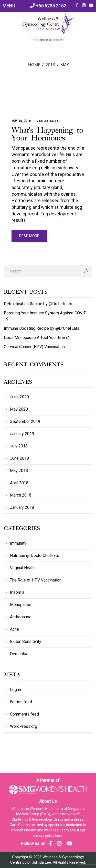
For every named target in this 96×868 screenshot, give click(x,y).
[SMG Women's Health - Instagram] (59, 843)
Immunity (18, 543)
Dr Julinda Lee (51, 121)
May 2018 (19, 471)
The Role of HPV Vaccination (36, 580)
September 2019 (25, 421)
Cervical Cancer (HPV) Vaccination (34, 347)
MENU (9, 6)
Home (34, 65)
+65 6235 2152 (48, 6)
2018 (50, 65)
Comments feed (24, 714)
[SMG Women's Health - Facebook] (50, 843)
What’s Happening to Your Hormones (47, 134)
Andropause (21, 617)
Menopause (21, 605)
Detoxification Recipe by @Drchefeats (38, 304)
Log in (15, 690)
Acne (14, 629)
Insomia (17, 592)
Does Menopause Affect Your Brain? (36, 338)
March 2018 (21, 495)
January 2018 (22, 507)
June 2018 (19, 458)
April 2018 (19, 483)
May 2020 (19, 409)
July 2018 (19, 446)
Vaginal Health (23, 568)
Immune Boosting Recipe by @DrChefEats (42, 328)
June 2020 (19, 397)
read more (29, 236)
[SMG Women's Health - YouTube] (70, 843)
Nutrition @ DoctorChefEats (35, 556)
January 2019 (22, 434)
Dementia (19, 654)
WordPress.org (24, 726)
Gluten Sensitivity (26, 641)
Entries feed (21, 702)
